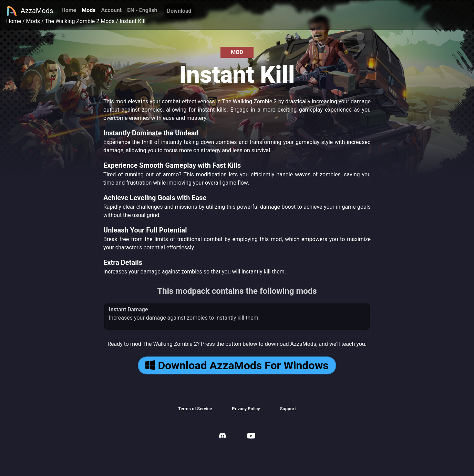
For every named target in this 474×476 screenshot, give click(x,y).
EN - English (142, 10)
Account (111, 10)
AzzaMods (30, 11)
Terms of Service (195, 409)
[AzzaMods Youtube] (251, 437)
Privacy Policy (246, 409)
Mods (89, 10)
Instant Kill (132, 21)
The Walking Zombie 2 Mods (80, 21)
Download (179, 11)
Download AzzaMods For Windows (237, 365)
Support (288, 409)
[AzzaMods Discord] (223, 437)
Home (69, 10)
